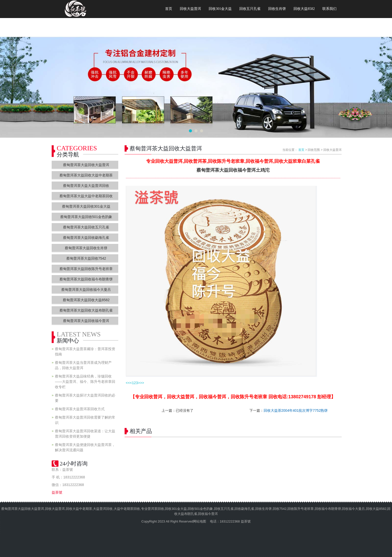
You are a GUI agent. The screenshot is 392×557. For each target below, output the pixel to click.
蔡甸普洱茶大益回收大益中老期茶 (86, 175)
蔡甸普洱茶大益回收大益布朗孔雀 (86, 310)
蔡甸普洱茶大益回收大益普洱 (86, 165)
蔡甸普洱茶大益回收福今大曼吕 (86, 290)
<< (128, 383)
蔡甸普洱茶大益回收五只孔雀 (86, 227)
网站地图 (200, 521)
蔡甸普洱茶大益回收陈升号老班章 (86, 269)
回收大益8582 (304, 9)
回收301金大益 (220, 9)
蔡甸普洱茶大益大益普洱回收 (86, 186)
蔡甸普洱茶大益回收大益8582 (86, 300)
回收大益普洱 (190, 9)
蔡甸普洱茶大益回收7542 (86, 258)
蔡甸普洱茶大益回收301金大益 (86, 206)
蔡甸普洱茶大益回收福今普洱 (86, 321)
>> (142, 383)
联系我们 (329, 9)
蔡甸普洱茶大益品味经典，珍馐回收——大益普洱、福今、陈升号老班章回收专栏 (85, 382)
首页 (169, 9)
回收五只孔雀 (250, 9)
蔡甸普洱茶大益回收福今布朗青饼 (86, 279)
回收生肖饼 (277, 9)
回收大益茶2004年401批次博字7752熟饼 (296, 410)
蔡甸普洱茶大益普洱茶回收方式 (80, 409)
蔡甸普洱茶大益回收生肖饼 (86, 248)
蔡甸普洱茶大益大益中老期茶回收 (86, 196)
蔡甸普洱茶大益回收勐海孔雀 (86, 238)
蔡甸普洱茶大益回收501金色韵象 (86, 217)
